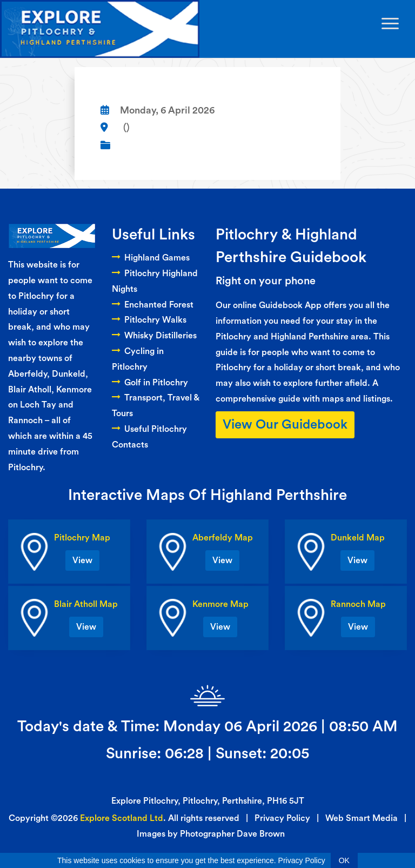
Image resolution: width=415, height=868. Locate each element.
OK (344, 860)
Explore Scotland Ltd (122, 818)
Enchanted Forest (153, 305)
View (82, 560)
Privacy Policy (282, 818)
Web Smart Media (362, 818)
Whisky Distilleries (154, 336)
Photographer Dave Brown (232, 834)
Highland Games (151, 258)
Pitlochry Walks (149, 320)
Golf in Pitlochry (150, 383)
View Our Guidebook (285, 425)
